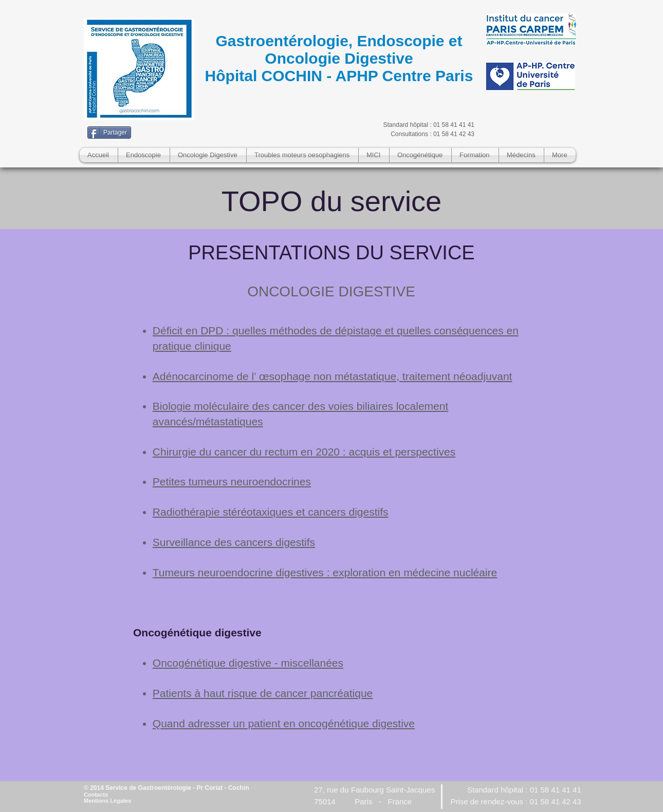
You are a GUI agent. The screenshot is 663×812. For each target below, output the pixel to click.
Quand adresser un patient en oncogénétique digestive (284, 723)
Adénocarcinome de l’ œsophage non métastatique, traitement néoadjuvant (333, 376)
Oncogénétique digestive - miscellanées (248, 663)
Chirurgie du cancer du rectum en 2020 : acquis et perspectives (304, 452)
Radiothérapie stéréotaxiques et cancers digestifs (271, 512)
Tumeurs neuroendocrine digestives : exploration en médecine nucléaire (325, 572)
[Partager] (109, 133)
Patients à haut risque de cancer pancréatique (263, 693)
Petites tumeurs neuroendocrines (232, 481)
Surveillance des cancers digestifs (234, 542)
